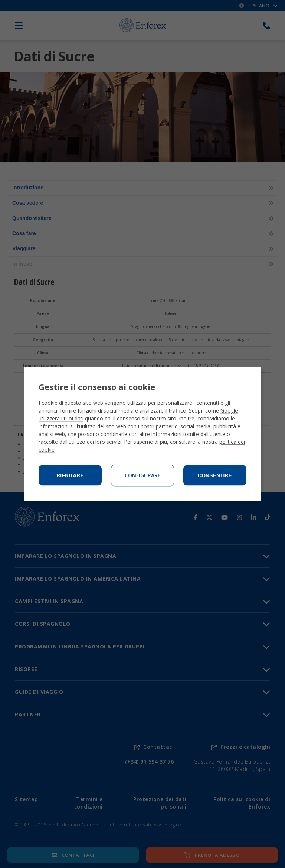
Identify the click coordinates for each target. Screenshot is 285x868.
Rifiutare (70, 475)
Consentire (215, 475)
